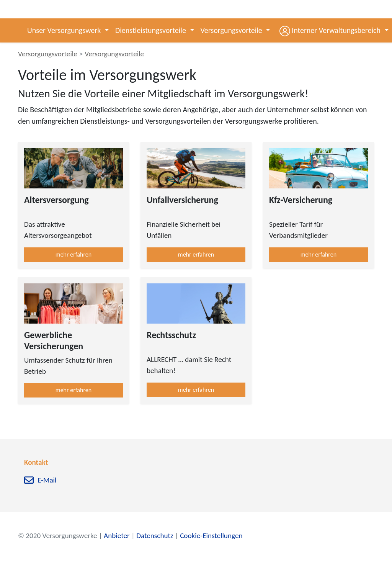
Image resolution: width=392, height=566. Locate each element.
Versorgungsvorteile (48, 54)
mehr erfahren (73, 254)
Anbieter (117, 536)
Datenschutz (155, 536)
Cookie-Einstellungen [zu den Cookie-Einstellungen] (211, 536)
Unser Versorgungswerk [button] (65, 30)
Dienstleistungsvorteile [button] (151, 30)
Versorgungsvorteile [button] (232, 30)
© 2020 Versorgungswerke (58, 536)
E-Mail (47, 480)
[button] (329, 30)
